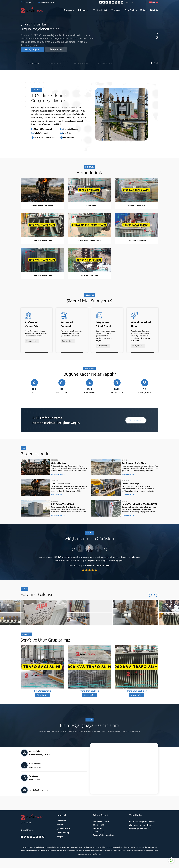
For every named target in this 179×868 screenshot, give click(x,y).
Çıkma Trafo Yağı (130, 484)
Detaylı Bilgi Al (32, 50)
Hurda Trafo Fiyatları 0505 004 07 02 (140, 504)
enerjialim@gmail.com (48, 2)
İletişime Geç (56, 50)
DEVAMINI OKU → (58, 474)
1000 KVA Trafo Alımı (42, 241)
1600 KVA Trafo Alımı (42, 276)
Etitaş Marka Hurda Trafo (90, 241)
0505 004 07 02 (29, 2)
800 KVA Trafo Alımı (89, 276)
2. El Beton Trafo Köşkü (63, 504)
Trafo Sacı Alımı (89, 206)
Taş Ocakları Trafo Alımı (134, 463)
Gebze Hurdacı (59, 463)
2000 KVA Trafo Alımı (137, 206)
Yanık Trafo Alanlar (61, 484)
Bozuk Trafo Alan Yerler (42, 206)
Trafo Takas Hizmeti (137, 241)
